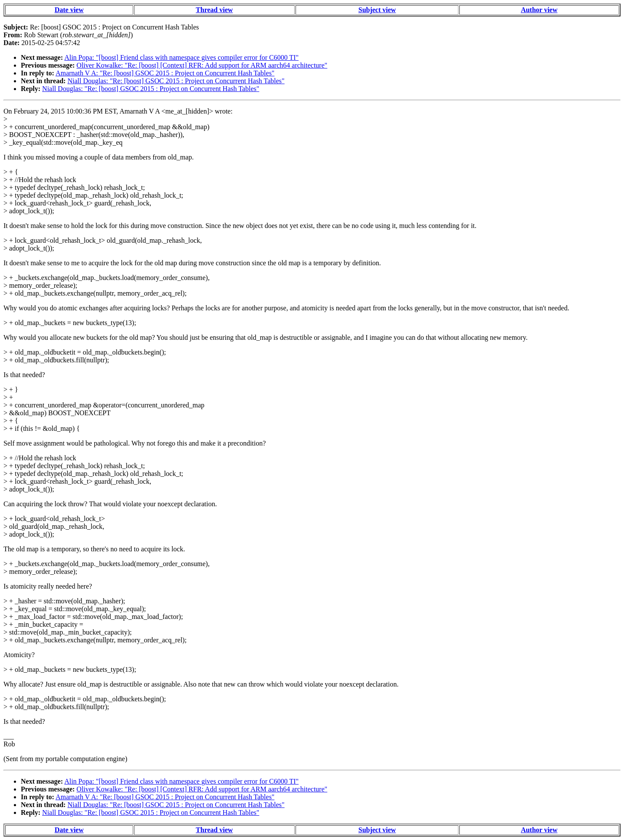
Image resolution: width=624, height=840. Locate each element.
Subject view (377, 10)
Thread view (214, 10)
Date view (69, 10)
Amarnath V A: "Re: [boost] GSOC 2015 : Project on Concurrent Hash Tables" (165, 73)
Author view (539, 10)
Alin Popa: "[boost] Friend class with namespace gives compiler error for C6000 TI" (181, 57)
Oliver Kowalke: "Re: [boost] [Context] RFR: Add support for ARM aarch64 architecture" (202, 65)
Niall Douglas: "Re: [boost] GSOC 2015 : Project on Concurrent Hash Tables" (176, 81)
